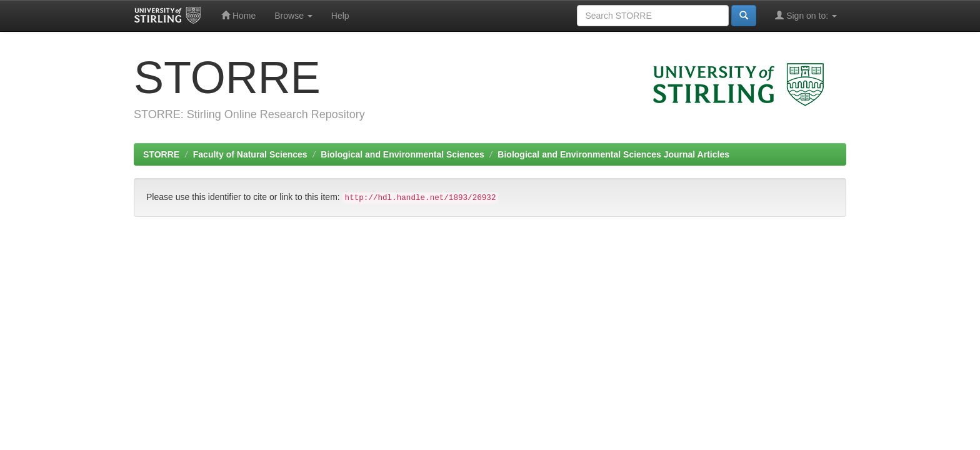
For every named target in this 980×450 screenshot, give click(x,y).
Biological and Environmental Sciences (402, 154)
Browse (293, 16)
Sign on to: (806, 15)
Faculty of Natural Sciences (250, 154)
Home (238, 15)
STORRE (161, 154)
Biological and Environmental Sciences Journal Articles (613, 154)
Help (340, 16)
